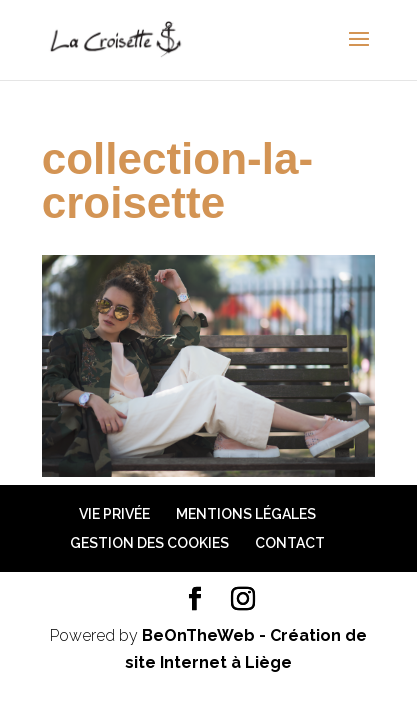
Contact (290, 543)
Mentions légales (246, 514)
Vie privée (114, 514)
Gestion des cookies (149, 543)
